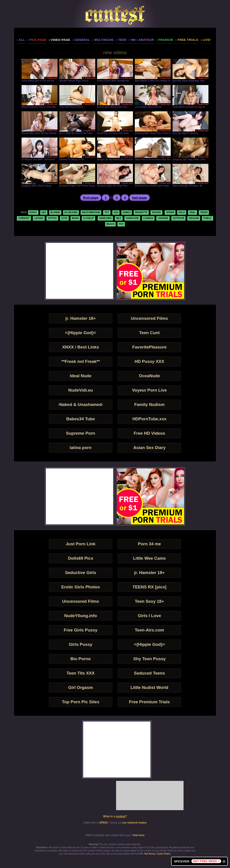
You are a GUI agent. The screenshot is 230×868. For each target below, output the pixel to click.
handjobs (105, 218)
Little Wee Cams (149, 558)
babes (127, 212)
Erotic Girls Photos (81, 587)
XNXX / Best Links (81, 347)
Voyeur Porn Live (149, 390)
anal (192, 212)
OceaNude (149, 376)
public (207, 218)
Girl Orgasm (81, 687)
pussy (33, 212)
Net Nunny (150, 854)
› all (21, 40)
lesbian (148, 218)
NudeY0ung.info (81, 616)
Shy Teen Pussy (149, 659)
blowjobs (71, 212)
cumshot (24, 218)
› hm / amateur (141, 40)
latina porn (81, 448)
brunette (141, 212)
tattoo (52, 218)
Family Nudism (149, 404)
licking (39, 218)
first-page (91, 198)
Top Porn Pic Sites (81, 702)
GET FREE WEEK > (206, 861)
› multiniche (103, 40)
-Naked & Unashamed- (81, 404)
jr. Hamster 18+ (81, 318)
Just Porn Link (81, 544)
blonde (55, 212)
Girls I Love (149, 616)
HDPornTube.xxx (149, 419)
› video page (59, 40)
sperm (170, 212)
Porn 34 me (149, 544)
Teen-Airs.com (149, 630)
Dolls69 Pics (81, 558)
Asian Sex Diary (149, 448)
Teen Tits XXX (81, 673)
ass (116, 212)
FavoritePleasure (149, 347)
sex (44, 212)
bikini (75, 218)
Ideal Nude (81, 376)
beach (111, 224)
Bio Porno (81, 659)
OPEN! (104, 823)
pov (121, 224)
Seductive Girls (81, 573)
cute (64, 218)
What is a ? (115, 816)
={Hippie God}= (81, 333)
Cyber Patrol (164, 854)
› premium (165, 40)
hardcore (132, 218)
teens (204, 212)
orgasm (194, 218)
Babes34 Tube (81, 419)
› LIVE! (206, 40)
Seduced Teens (149, 673)
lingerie (163, 218)
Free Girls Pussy (81, 630)
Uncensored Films (149, 318)
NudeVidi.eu (81, 390)
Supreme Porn (81, 433)
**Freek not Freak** (81, 361)
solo (182, 212)
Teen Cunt (149, 333)
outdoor (178, 218)
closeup (88, 218)
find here (139, 835)
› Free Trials (187, 40)
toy (107, 212)
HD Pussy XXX (149, 361)
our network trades (134, 823)
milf (119, 218)
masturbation (91, 212)
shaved (156, 212)
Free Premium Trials (149, 702)
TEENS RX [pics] (149, 587)
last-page (139, 198)
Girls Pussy (81, 644)
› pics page (37, 40)
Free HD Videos (149, 433)
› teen (121, 40)
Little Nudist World (149, 687)
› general (81, 40)
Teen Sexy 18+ (149, 601)
